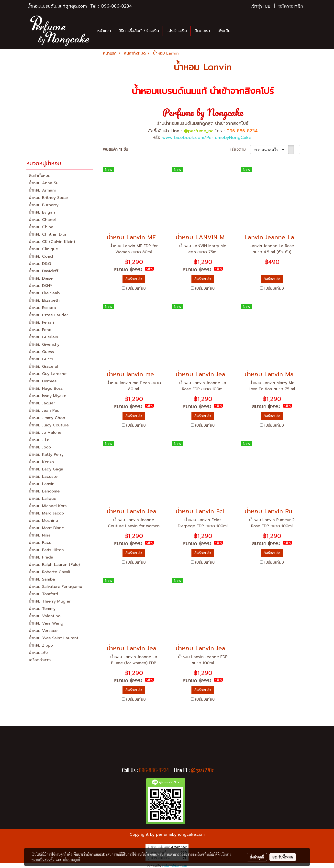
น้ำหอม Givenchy (44, 344)
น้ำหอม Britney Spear (49, 198)
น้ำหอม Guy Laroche (48, 374)
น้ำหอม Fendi (41, 330)
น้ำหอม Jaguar (42, 403)
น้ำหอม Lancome (44, 491)
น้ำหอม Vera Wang (46, 623)
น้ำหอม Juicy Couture (49, 425)
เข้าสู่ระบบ (260, 6)
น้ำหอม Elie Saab (44, 293)
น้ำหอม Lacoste (43, 477)
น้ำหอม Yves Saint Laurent (54, 638)
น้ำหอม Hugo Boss (46, 388)
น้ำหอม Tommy (42, 609)
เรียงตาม (240, 149)
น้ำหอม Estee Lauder (48, 315)
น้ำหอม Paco (40, 543)
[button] (239, 31)
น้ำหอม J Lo (39, 440)
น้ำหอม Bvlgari (42, 212)
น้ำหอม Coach (42, 256)
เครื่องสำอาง (40, 660)
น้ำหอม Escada (42, 308)
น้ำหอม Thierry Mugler (50, 601)
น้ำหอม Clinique (43, 249)
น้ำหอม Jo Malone (45, 433)
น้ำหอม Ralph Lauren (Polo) (54, 565)
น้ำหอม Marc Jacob (46, 513)
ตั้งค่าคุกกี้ (257, 857)
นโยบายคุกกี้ (71, 859)
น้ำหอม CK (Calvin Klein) (52, 242)
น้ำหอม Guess (41, 352)
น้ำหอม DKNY (41, 286)
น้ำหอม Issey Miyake (48, 396)
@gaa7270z (202, 770)
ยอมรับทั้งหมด (283, 857)
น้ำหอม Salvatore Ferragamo (56, 587)
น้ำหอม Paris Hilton (46, 550)
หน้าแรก (104, 31)
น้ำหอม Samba (42, 579)
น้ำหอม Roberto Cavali (50, 572)
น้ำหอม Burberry (44, 205)
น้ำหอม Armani (42, 190)
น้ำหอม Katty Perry (46, 455)
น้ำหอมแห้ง (38, 653)
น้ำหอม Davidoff (44, 271)
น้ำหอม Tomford (44, 594)
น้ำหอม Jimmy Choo (47, 418)
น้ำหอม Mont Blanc (46, 528)
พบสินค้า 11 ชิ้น (116, 149)
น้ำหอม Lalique (43, 499)
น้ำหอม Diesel (41, 278)
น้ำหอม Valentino (45, 616)
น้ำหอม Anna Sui (44, 183)
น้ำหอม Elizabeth (44, 300)
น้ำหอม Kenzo (41, 462)
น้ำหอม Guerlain (44, 337)
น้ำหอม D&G (40, 264)
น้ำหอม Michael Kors (48, 506)
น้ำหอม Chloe (41, 227)
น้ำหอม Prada (41, 557)
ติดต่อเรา (202, 31)
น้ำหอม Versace (43, 631)
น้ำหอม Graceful (44, 366)
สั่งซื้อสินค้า (134, 279)
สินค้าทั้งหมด (40, 176)
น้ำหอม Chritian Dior (48, 234)
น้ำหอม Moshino (43, 521)
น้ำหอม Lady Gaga (46, 469)
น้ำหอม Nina (40, 535)
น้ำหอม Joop (40, 447)
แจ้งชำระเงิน (177, 31)
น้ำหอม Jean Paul (45, 411)
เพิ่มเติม (224, 31)
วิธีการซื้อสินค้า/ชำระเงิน (139, 31)
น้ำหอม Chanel (42, 220)
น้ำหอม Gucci (41, 359)
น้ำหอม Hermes (43, 381)
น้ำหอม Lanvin (42, 484)
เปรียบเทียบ (136, 288)
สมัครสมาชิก (291, 6)
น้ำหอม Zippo (41, 645)
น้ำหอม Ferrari (41, 322)
